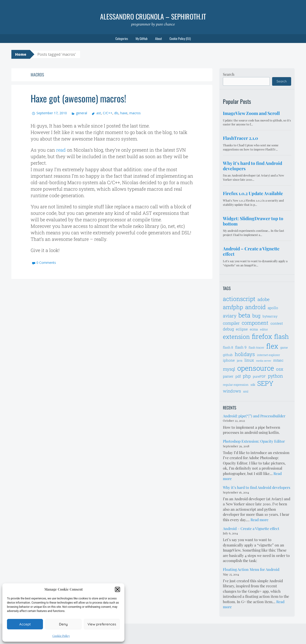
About (158, 38)
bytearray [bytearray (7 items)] (270, 316)
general (81, 113)
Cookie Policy (61, 636)
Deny (63, 624)
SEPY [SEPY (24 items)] (265, 383)
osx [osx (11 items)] (280, 369)
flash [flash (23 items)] (282, 336)
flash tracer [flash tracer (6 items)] (256, 347)
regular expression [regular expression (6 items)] (236, 385)
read (61, 150)
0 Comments (46, 263)
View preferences (102, 624)
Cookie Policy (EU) (180, 38)
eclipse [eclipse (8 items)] (242, 329)
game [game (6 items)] (284, 347)
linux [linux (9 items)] (249, 360)
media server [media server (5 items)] (264, 361)
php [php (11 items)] (247, 376)
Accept (25, 624)
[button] (117, 589)
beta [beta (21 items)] (244, 315)
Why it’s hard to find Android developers (257, 487)
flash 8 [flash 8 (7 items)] (228, 347)
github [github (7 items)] (228, 355)
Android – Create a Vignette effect (251, 528)
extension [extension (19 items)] (236, 337)
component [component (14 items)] (255, 323)
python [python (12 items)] (275, 376)
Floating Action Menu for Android (251, 569)
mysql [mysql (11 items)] (229, 369)
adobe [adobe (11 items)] (264, 299)
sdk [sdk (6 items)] (253, 385)
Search (229, 74)
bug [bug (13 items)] (256, 316)
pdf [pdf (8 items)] (238, 376)
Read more (259, 520)
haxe (124, 113)
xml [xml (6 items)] (246, 391)
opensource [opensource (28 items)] (256, 368)
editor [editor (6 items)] (264, 329)
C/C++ (108, 113)
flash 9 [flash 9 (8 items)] (241, 347)
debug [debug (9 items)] (228, 329)
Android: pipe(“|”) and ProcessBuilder (254, 416)
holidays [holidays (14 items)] (245, 354)
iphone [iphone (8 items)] (229, 360)
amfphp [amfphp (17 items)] (233, 307)
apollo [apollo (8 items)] (273, 308)
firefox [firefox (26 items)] (262, 336)
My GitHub (142, 38)
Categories (122, 38)
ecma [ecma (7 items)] (254, 329)
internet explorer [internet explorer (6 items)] (269, 355)
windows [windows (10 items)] (232, 391)
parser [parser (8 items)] (228, 376)
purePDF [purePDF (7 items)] (259, 376)
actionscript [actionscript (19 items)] (239, 299)
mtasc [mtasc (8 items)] (278, 360)
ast (99, 113)
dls (116, 113)
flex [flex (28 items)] (272, 346)
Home (21, 54)
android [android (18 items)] (255, 307)
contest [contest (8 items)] (277, 323)
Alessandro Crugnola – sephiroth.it (153, 16)
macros (135, 113)
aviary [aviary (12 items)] (230, 316)
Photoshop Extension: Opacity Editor (254, 441)
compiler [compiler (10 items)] (231, 323)
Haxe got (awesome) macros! (78, 98)
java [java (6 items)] (240, 360)
